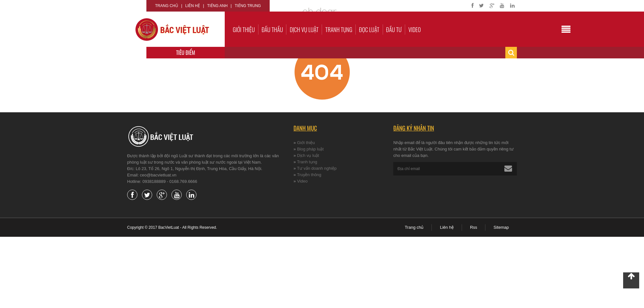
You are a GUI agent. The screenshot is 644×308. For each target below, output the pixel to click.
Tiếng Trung (248, 6)
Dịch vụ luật (304, 30)
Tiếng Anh (217, 6)
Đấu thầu (272, 30)
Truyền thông (309, 175)
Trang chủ (167, 6)
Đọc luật (369, 30)
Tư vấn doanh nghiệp (317, 168)
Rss (474, 227)
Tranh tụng (339, 30)
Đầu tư (394, 30)
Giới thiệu (244, 30)
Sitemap (501, 227)
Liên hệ (193, 6)
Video (415, 30)
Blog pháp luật (310, 149)
